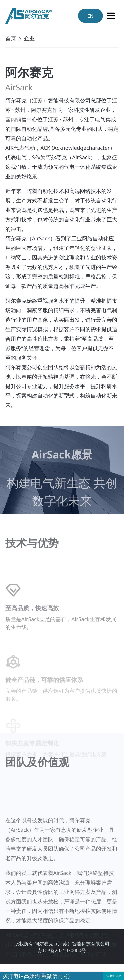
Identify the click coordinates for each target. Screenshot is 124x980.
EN (90, 16)
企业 (29, 38)
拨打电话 (114, 976)
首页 (11, 38)
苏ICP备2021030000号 (62, 950)
